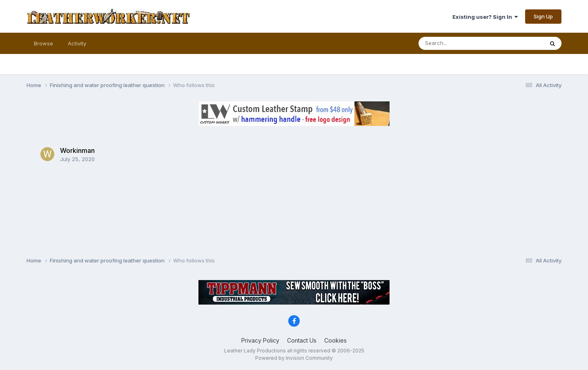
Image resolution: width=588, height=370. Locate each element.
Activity (77, 43)
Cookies (335, 340)
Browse (43, 43)
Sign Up (543, 16)
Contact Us (302, 340)
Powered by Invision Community (294, 358)
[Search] (459, 43)
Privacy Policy (260, 340)
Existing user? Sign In (485, 17)
